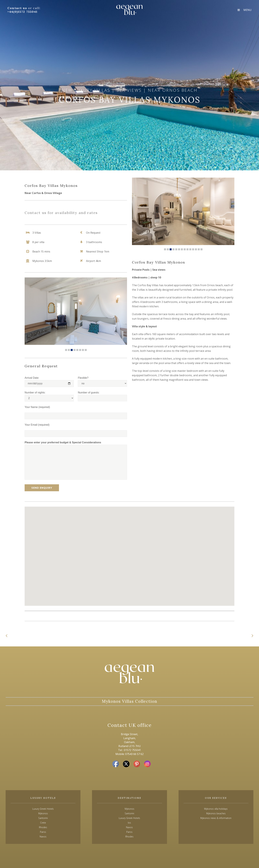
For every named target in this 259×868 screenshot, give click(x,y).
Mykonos (129, 809)
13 (199, 249)
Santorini (129, 813)
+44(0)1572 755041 (22, 12)
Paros (129, 832)
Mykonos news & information (216, 818)
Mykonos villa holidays (216, 809)
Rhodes (129, 837)
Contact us (18, 8)
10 (190, 249)
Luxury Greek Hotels (43, 809)
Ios (129, 823)
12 (196, 249)
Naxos (129, 827)
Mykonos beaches (216, 813)
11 (193, 249)
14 (202, 249)
